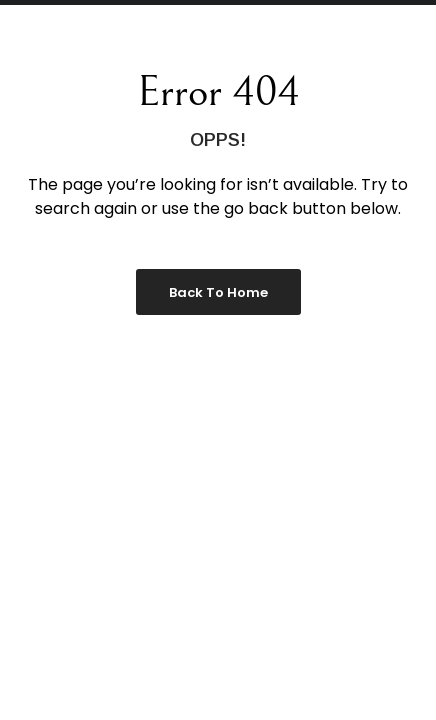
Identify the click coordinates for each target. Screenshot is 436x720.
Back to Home (218, 292)
